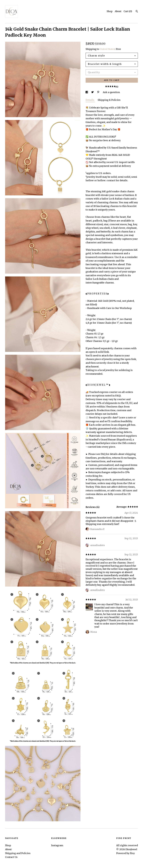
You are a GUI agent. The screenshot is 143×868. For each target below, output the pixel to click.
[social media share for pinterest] (99, 92)
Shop (110, 11)
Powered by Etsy (125, 853)
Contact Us (11, 857)
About (118, 11)
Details (90, 100)
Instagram (57, 845)
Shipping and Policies (18, 853)
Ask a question (111, 92)
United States (107, 49)
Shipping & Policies (109, 100)
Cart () (128, 11)
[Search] (137, 12)
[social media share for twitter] (93, 92)
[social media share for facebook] (87, 92)
